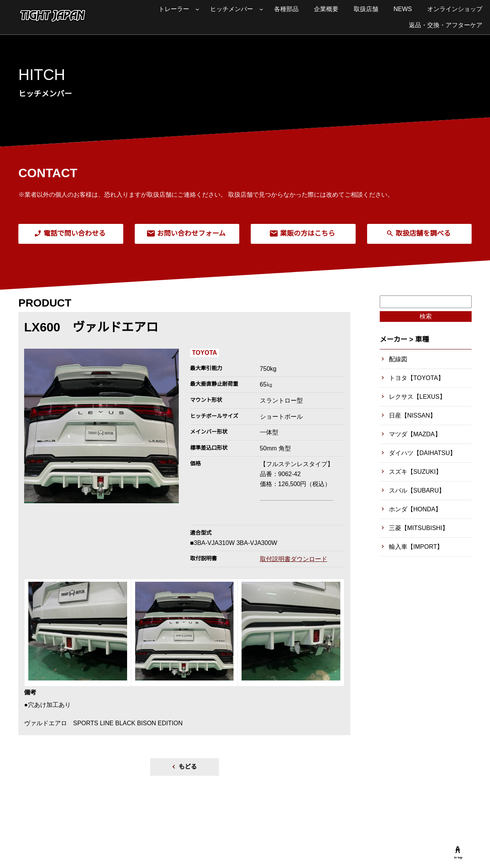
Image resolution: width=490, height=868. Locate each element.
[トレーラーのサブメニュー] (197, 9)
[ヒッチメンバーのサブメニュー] (261, 9)
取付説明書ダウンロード (294, 559)
